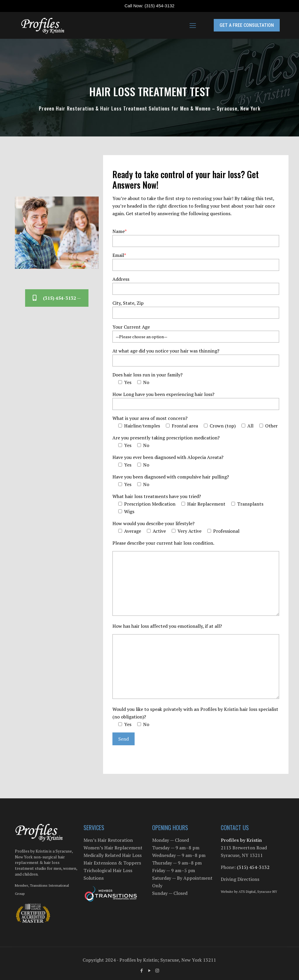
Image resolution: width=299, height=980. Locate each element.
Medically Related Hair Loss (113, 855)
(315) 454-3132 (160, 6)
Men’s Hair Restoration (108, 840)
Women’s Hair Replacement (113, 848)
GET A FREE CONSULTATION (247, 25)
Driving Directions (240, 879)
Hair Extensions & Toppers (112, 863)
